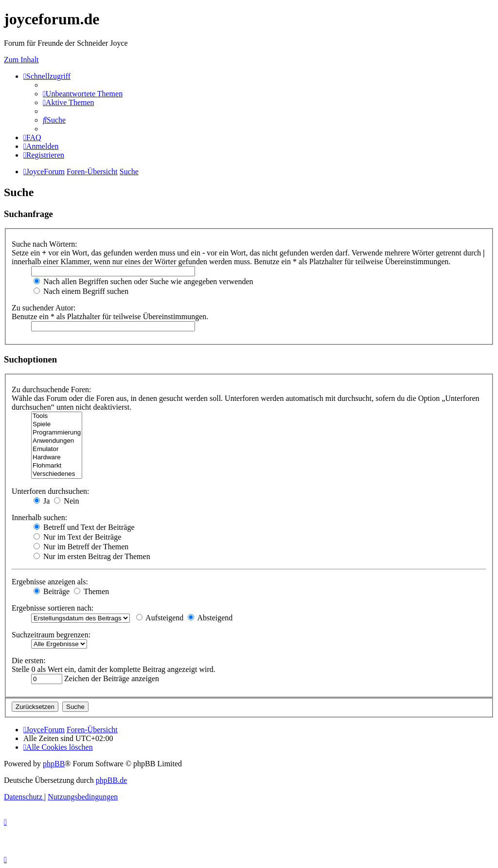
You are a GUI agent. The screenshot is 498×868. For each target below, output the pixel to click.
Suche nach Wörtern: (44, 244)
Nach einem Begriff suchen (81, 291)
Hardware (57, 458)
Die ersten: (29, 660)
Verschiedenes (57, 474)
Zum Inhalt (21, 60)
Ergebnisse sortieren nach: (53, 608)
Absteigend (210, 618)
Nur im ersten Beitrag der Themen (92, 556)
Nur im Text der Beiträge (77, 537)
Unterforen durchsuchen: (51, 491)
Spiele (57, 425)
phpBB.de (111, 780)
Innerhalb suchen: (39, 517)
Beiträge (52, 591)
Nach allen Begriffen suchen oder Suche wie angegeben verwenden (143, 281)
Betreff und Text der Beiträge (84, 527)
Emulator (57, 449)
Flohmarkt (57, 466)
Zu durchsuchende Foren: (52, 389)
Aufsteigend (160, 618)
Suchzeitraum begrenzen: (51, 635)
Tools (57, 416)
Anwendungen (57, 441)
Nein (66, 501)
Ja (42, 501)
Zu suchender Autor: (44, 308)
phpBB (54, 764)
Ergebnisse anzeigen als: (50, 582)
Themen (91, 591)
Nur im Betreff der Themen (81, 547)
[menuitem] (83, 94)
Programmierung (57, 433)
